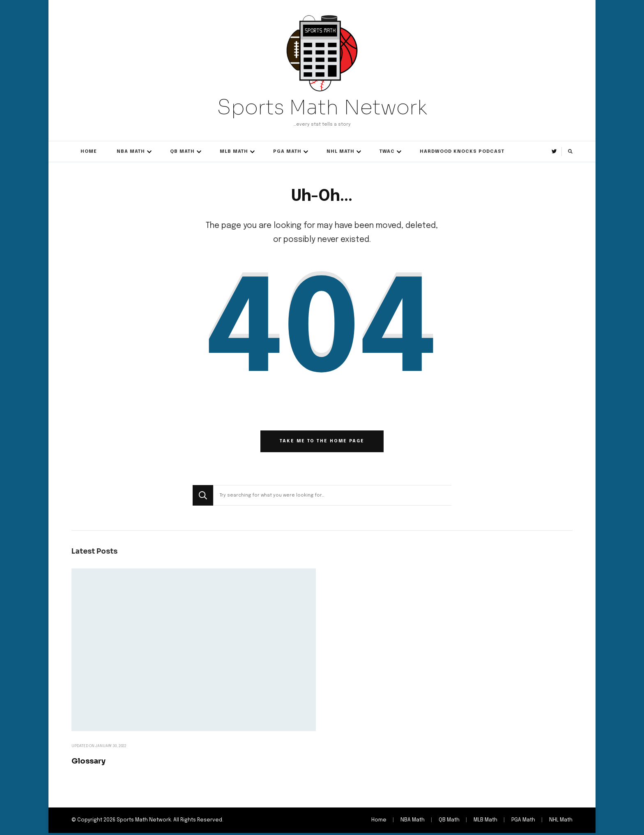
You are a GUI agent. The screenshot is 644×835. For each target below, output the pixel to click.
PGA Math (287, 152)
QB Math (182, 152)
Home (89, 152)
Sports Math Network (322, 107)
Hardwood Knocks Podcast (462, 152)
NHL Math (340, 152)
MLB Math (234, 152)
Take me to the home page (322, 443)
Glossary (89, 763)
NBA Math (131, 152)
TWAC (387, 152)
